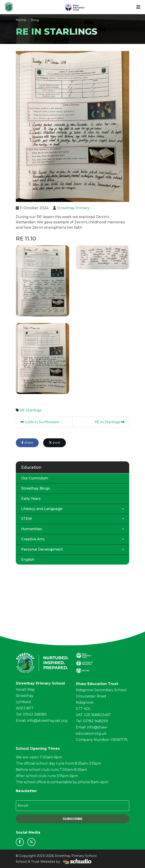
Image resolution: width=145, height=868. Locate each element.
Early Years (31, 499)
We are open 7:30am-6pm (39, 757)
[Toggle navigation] (138, 7)
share (27, 443)
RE (22, 410)
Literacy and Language (42, 509)
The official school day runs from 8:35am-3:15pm (58, 763)
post (54, 443)
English (28, 560)
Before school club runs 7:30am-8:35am (51, 770)
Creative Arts (33, 539)
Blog (35, 20)
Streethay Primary (73, 208)
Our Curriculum (35, 478)
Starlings (34, 410)
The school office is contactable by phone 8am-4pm (62, 782)
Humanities (32, 529)
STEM (26, 519)
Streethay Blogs (36, 488)
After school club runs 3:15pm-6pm (47, 776)
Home (21, 20)
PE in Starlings (110, 422)
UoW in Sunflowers (40, 422)
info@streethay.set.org (47, 721)
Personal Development (42, 549)
